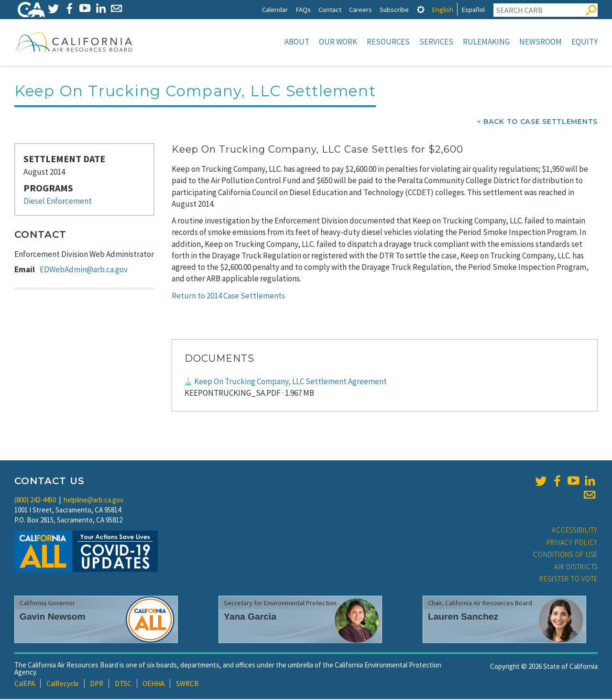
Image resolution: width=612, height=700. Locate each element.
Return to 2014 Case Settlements (228, 297)
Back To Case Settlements (541, 122)
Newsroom (541, 42)
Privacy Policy (572, 543)
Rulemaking (486, 42)
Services (436, 42)
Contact (330, 9)
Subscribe (394, 9)
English (443, 9)
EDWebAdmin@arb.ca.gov (84, 270)
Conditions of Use (565, 555)
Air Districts (576, 568)
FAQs (303, 9)
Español (473, 9)
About (297, 42)
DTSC (123, 684)
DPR (97, 684)
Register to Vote (568, 580)
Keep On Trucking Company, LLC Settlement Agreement (290, 382)
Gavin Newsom (53, 617)
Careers (361, 9)
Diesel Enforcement (58, 202)
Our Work (338, 42)
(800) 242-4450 (35, 501)
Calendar (275, 9)
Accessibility (575, 531)
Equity (585, 42)
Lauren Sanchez (463, 617)
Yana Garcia (250, 617)
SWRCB (187, 684)
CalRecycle (63, 684)
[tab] (421, 9)
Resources (388, 42)
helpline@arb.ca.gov (93, 501)
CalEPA (25, 684)
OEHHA (153, 684)
